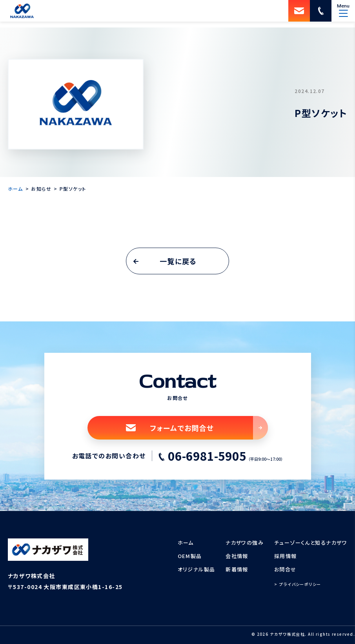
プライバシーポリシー (300, 584)
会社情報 (237, 556)
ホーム (186, 543)
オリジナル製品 (197, 569)
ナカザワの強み (245, 543)
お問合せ (285, 569)
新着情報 (237, 569)
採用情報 (286, 556)
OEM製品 (190, 556)
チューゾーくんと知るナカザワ (311, 543)
